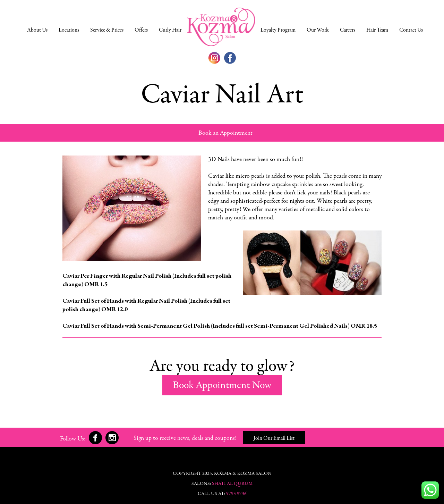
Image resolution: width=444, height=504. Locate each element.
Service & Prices (107, 30)
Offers (141, 30)
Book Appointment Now (222, 386)
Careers (348, 30)
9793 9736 (236, 494)
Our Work (318, 30)
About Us (37, 30)
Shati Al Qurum (232, 484)
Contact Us (411, 30)
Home (221, 27)
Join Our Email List (274, 438)
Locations (69, 30)
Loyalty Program (278, 30)
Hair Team (377, 30)
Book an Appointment (225, 133)
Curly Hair (170, 30)
